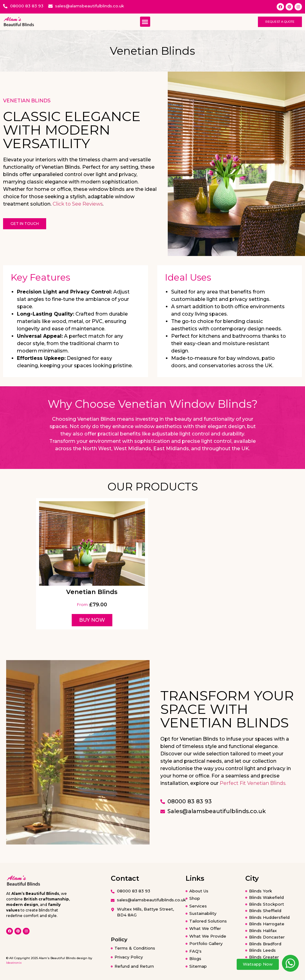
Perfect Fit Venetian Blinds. (253, 783)
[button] (145, 22)
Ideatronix (14, 963)
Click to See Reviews (78, 204)
